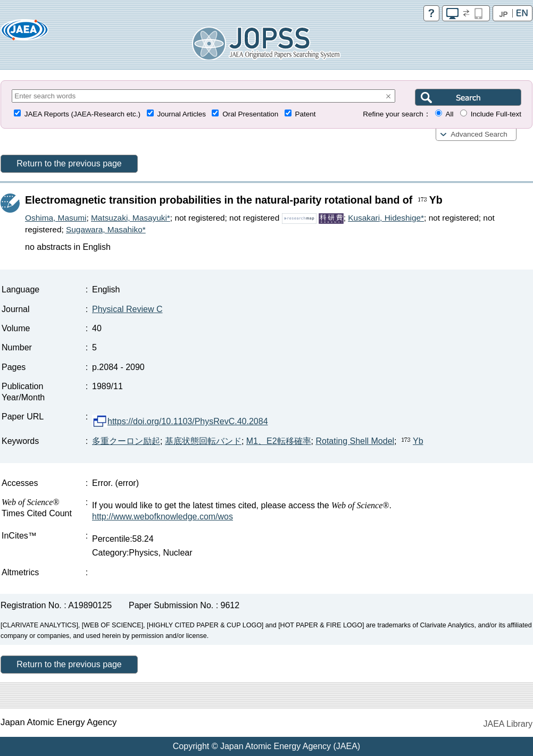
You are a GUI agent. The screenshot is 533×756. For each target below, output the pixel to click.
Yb (411, 441)
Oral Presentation (250, 114)
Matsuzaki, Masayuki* (131, 218)
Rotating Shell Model (355, 441)
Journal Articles (181, 114)
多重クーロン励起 (126, 441)
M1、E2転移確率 (279, 441)
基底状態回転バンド (203, 441)
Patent (306, 114)
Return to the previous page (69, 163)
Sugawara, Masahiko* (106, 229)
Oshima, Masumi (56, 218)
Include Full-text (496, 114)
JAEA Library (508, 724)
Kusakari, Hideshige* (386, 218)
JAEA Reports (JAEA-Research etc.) (82, 114)
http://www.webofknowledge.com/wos (163, 516)
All (449, 114)
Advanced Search (479, 134)
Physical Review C (127, 309)
